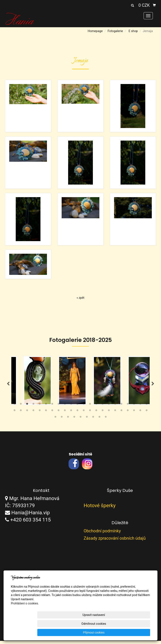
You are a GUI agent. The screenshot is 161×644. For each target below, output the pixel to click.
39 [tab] (115, 414)
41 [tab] (128, 414)
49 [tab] (80, 421)
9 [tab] (65, 408)
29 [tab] (52, 414)
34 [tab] (84, 414)
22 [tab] (147, 408)
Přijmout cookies (134, 632)
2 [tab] (21, 408)
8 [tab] (58, 408)
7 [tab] (52, 408)
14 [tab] (96, 408)
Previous (8, 385)
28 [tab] (46, 414)
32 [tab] (71, 414)
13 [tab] (90, 408)
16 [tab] (109, 408)
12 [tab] (84, 408)
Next (153, 385)
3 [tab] (27, 408)
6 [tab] (46, 408)
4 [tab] (33, 408)
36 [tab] (96, 414)
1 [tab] (14, 408)
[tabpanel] (81, 382)
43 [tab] (140, 414)
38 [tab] (109, 414)
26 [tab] (33, 414)
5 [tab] (40, 408)
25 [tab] (27, 414)
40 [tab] (121, 414)
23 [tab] (14, 414)
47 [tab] (68, 421)
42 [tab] (134, 414)
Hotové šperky (100, 509)
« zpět (81, 298)
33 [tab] (77, 414)
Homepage (95, 31)
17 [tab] (115, 408)
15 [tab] (103, 408)
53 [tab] (106, 421)
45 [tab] (55, 421)
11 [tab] (77, 408)
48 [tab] (74, 421)
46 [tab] (62, 421)
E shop (133, 31)
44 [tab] (147, 414)
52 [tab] (99, 421)
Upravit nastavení (64, 632)
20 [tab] (134, 408)
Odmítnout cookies (99, 632)
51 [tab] (93, 421)
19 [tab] (128, 408)
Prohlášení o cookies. (25, 621)
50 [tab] (87, 421)
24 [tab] (21, 414)
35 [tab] (90, 414)
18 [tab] (121, 408)
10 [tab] (71, 408)
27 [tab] (40, 414)
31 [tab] (65, 414)
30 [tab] (58, 414)
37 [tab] (103, 414)
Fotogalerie (115, 31)
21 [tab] (140, 408)
